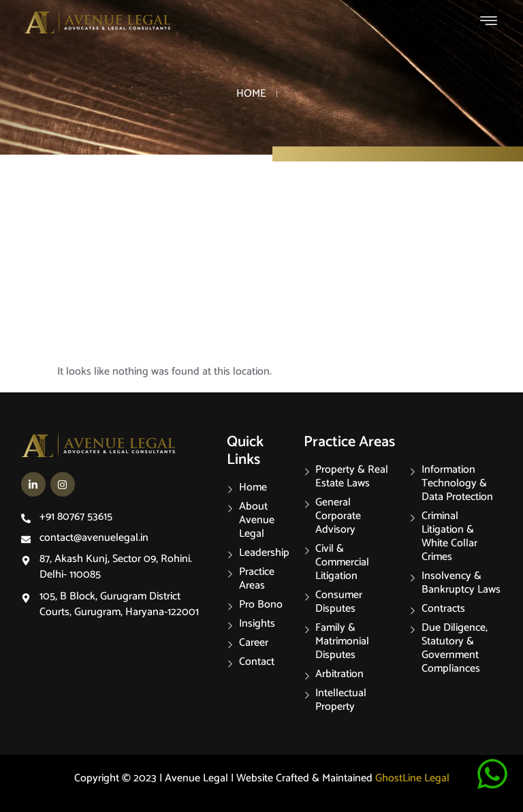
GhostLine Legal (412, 778)
